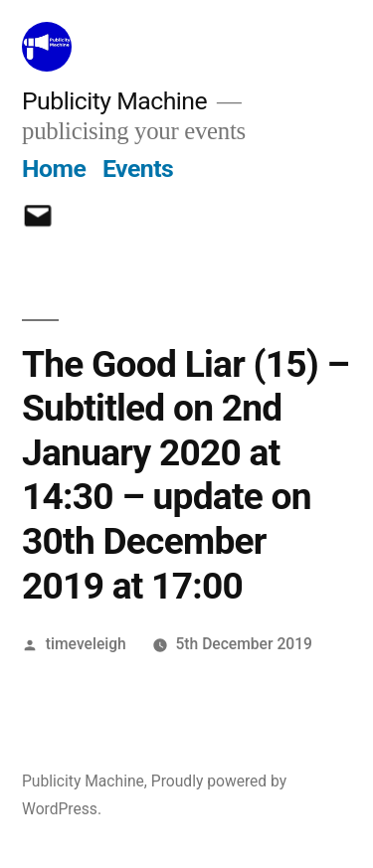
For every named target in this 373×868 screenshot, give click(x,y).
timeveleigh (86, 644)
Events (138, 169)
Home (54, 169)
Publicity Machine (114, 101)
